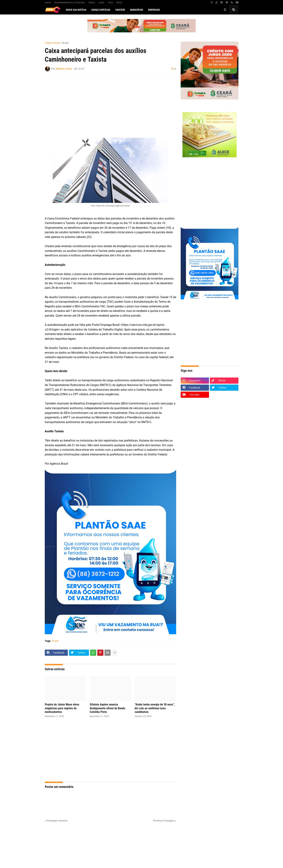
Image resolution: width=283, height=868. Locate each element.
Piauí (110, 3)
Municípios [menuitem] (137, 10)
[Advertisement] (107, 104)
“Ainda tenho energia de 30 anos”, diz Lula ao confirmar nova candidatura (155, 708)
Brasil (119, 3)
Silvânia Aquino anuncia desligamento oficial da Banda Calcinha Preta (107, 708)
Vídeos (92, 3)
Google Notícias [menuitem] (101, 10)
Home (48, 3)
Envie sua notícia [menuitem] (76, 10)
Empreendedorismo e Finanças (69, 3)
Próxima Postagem (164, 821)
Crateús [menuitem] (120, 10)
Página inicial (52, 43)
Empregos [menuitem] (154, 10)
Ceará (101, 3)
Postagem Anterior (57, 821)
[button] (225, 10)
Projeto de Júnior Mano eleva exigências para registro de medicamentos (62, 708)
